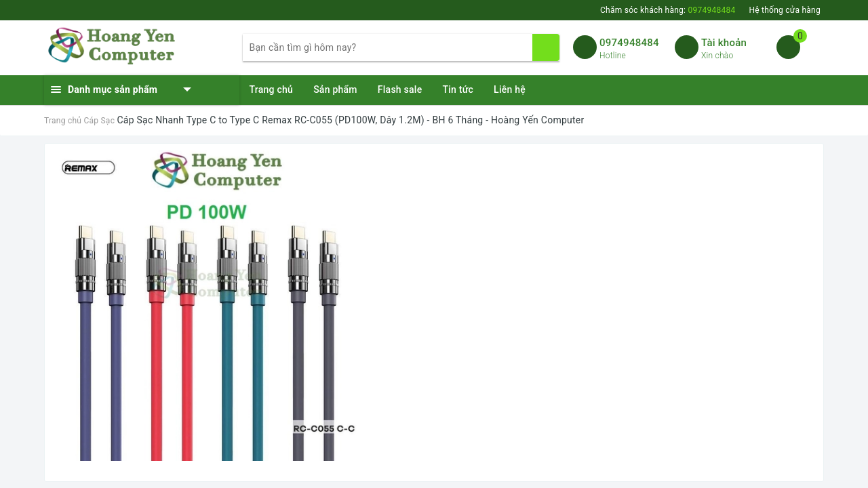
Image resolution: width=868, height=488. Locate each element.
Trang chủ (272, 89)
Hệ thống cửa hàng (785, 10)
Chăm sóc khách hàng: (668, 10)
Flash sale (400, 89)
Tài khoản (724, 43)
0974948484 (629, 43)
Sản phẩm (335, 89)
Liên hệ (510, 89)
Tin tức (458, 89)
